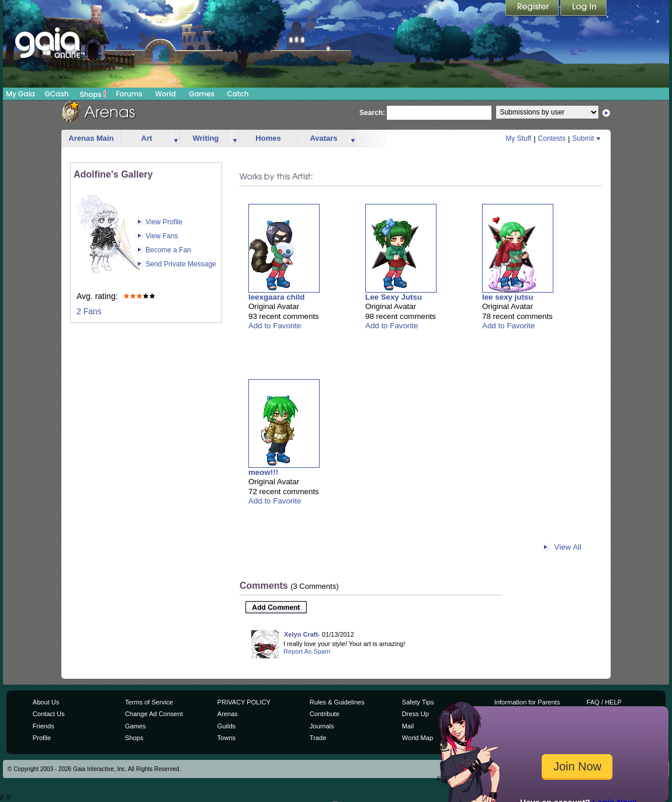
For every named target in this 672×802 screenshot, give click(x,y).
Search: (372, 113)
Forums (129, 94)
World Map (418, 738)
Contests (552, 138)
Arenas (228, 714)
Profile (42, 738)
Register (533, 9)
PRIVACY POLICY (244, 702)
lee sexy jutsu (508, 297)
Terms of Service (149, 702)
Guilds (226, 726)
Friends (44, 726)
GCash (57, 94)
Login (584, 9)
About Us (46, 702)
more (176, 139)
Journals (322, 726)
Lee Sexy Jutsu (394, 297)
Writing (206, 138)
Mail (408, 726)
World (165, 94)
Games (202, 94)
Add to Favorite (275, 326)
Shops (93, 94)
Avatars (323, 138)
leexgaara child (276, 297)
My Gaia (20, 94)
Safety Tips (418, 702)
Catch (238, 94)
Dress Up (415, 714)
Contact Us (49, 714)
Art (147, 138)
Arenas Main (91, 138)
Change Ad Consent (154, 714)
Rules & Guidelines (337, 702)
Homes (268, 138)
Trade (318, 738)
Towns (226, 738)
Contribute (325, 714)
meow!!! (263, 472)
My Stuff (518, 138)
